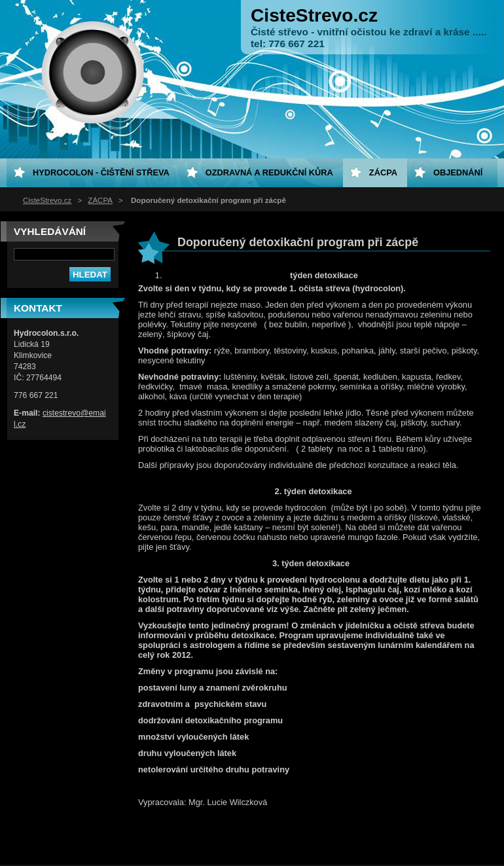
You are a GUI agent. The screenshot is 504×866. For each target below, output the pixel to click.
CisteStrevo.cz (47, 200)
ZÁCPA (100, 200)
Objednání (458, 172)
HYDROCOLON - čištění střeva (101, 172)
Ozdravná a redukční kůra (269, 172)
